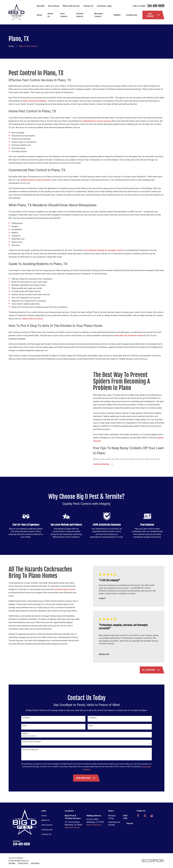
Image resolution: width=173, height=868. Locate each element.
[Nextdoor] (138, 822)
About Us (45, 820)
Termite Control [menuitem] (80, 15)
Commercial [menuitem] (131, 15)
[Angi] (158, 816)
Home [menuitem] (39, 15)
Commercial (47, 830)
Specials (41, 6)
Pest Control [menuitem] (64, 15)
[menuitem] (12, 863)
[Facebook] (138, 816)
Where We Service (71, 6)
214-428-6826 (156, 6)
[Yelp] (145, 816)
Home (44, 816)
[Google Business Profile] (152, 816)
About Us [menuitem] (50, 15)
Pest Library (54, 6)
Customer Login (104, 6)
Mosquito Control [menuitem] (99, 15)
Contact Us (88, 6)
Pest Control (47, 825)
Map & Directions (72, 828)
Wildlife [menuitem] (117, 15)
